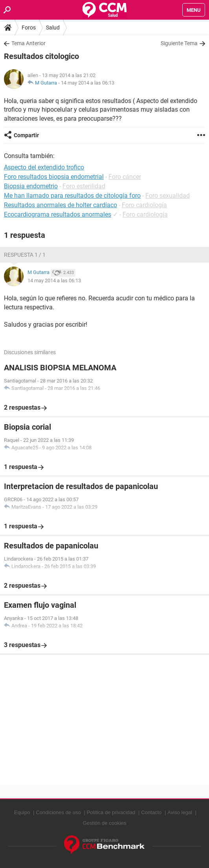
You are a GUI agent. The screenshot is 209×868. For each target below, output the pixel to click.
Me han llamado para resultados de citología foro (72, 196)
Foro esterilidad (84, 186)
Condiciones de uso (58, 812)
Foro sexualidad (168, 196)
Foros (29, 28)
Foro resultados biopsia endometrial (54, 177)
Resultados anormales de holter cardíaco (60, 205)
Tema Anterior (28, 43)
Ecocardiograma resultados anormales (58, 214)
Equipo (22, 812)
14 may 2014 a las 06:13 (88, 83)
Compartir (26, 135)
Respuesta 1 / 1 (25, 255)
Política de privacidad (111, 812)
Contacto (151, 812)
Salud (53, 28)
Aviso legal (180, 812)
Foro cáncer (125, 177)
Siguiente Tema (179, 43)
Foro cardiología (144, 205)
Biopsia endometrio (31, 186)
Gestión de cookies (105, 823)
